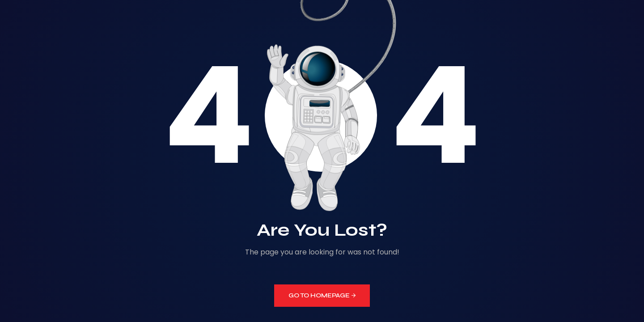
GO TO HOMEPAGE (322, 295)
